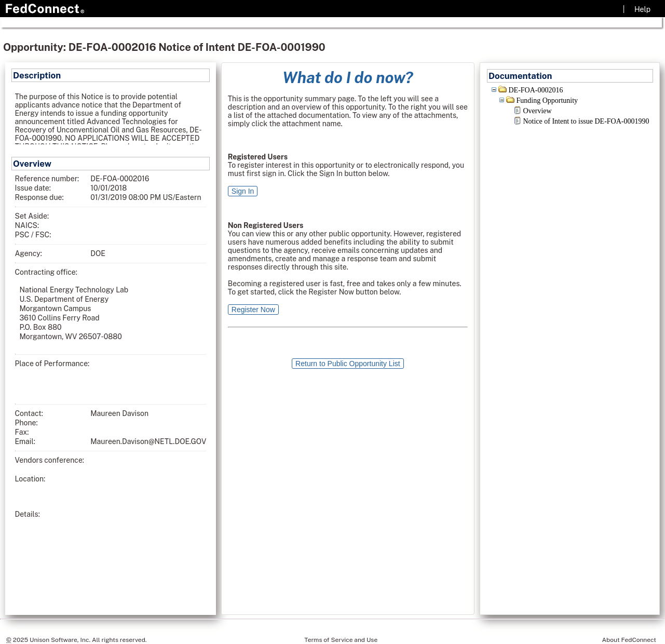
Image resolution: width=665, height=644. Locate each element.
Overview (537, 111)
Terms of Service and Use (341, 640)
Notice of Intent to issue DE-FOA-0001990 (586, 121)
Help (642, 9)
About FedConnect (629, 640)
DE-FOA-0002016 (535, 90)
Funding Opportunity (547, 100)
